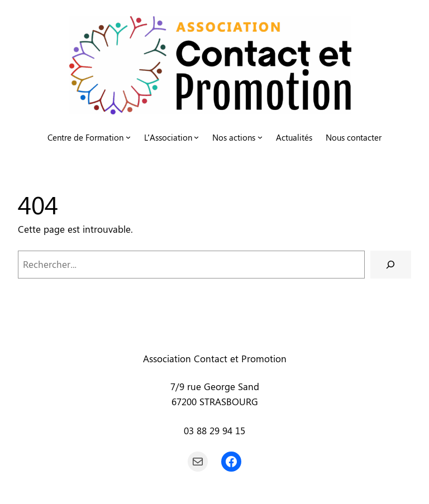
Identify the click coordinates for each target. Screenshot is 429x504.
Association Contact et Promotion (215, 358)
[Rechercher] (391, 265)
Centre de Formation (85, 137)
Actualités (294, 137)
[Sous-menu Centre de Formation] (128, 137)
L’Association (168, 137)
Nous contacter (354, 137)
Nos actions (234, 137)
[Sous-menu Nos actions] (260, 137)
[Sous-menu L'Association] (196, 137)
